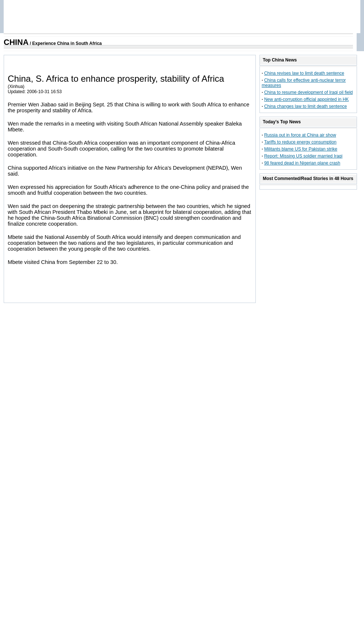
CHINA (16, 42)
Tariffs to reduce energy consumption (301, 142)
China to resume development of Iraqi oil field (309, 92)
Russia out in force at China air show (300, 135)
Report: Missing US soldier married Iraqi (303, 156)
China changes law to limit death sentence (306, 106)
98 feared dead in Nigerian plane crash (302, 163)
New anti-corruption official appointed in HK (307, 99)
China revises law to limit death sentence (304, 73)
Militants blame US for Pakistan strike (301, 149)
